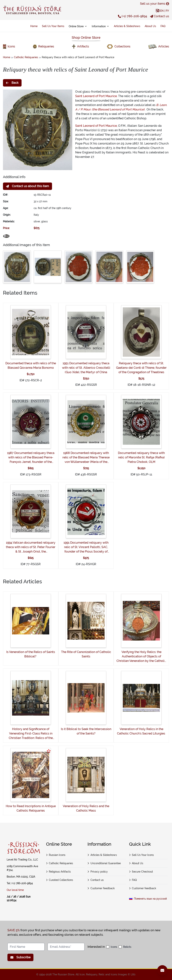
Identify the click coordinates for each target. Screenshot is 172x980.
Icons (114, 947)
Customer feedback (101, 888)
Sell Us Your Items (53, 26)
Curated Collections (60, 880)
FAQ (163, 26)
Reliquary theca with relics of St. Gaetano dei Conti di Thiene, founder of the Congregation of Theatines (141, 368)
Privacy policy (98, 872)
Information (101, 26)
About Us (150, 26)
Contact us (160, 16)
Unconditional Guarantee (104, 863)
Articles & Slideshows (127, 26)
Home (34, 26)
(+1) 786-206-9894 (133, 16)
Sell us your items (155, 4)
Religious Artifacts (59, 872)
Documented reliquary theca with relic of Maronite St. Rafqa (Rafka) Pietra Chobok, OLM (141, 457)
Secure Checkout (141, 872)
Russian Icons (56, 855)
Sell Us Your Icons (142, 855)
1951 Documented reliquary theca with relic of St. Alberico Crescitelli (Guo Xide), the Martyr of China (86, 368)
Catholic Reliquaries (26, 57)
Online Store (78, 26)
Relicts (127, 947)
